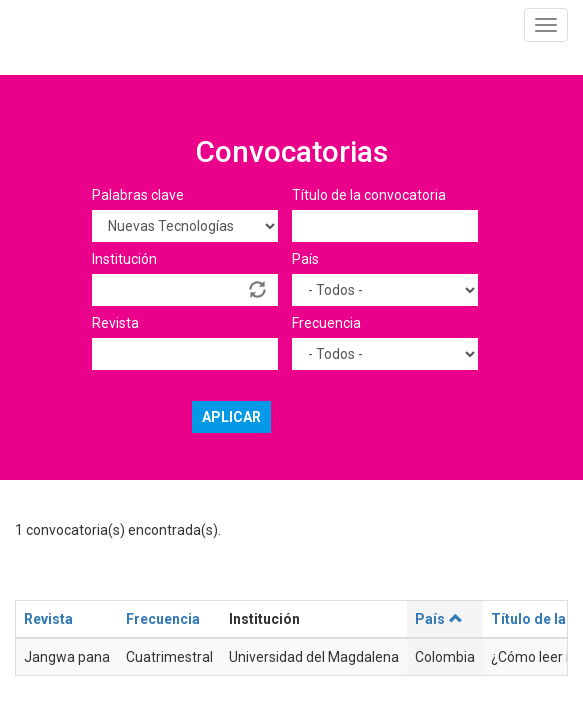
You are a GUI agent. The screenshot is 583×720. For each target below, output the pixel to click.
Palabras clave (138, 195)
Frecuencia (326, 323)
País (305, 259)
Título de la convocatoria (369, 195)
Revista (115, 323)
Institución (124, 259)
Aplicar (231, 417)
